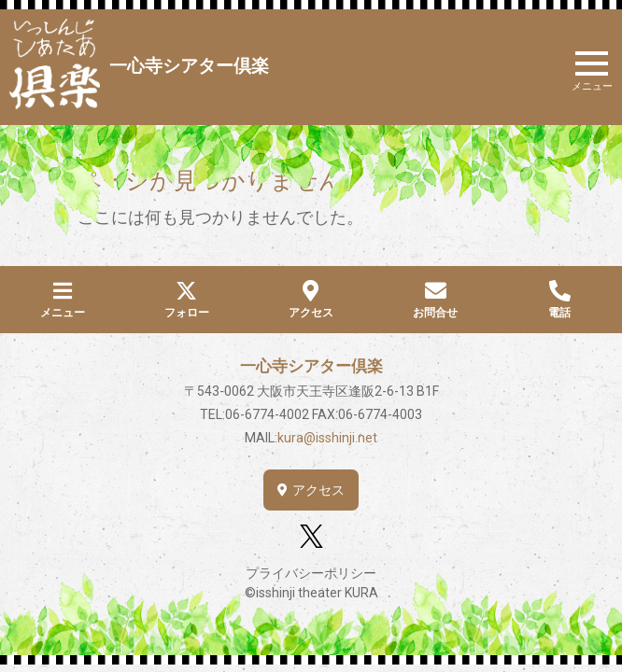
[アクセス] (311, 291)
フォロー (187, 313)
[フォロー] (186, 291)
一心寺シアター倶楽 (189, 66)
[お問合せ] (436, 291)
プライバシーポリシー (311, 573)
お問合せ (435, 313)
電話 (559, 313)
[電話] (560, 291)
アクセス (311, 313)
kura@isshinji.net (327, 438)
